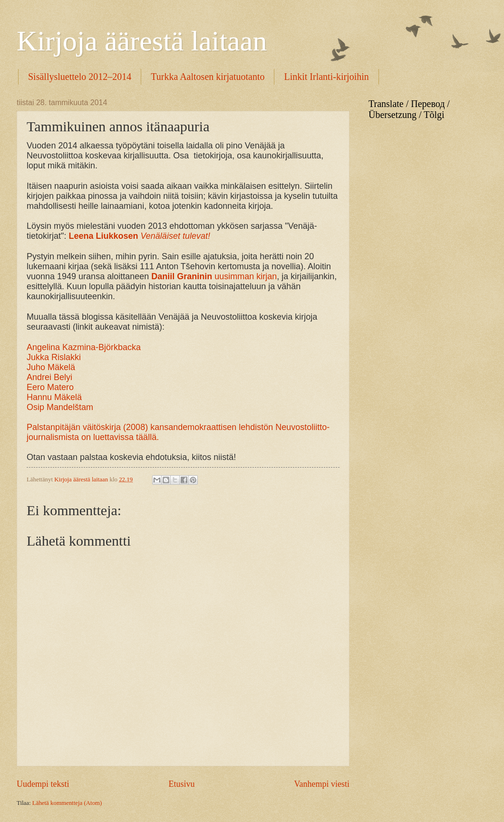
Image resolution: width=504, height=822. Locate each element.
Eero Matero (50, 387)
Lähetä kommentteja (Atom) (67, 803)
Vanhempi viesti (322, 784)
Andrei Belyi (49, 377)
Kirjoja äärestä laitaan (142, 41)
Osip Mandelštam (60, 407)
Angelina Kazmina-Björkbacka (84, 347)
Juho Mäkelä (51, 367)
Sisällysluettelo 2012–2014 (80, 77)
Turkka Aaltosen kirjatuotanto (208, 77)
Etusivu (181, 784)
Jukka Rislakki (54, 357)
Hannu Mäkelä (54, 397)
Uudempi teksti (43, 784)
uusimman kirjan (214, 276)
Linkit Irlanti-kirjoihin (326, 77)
